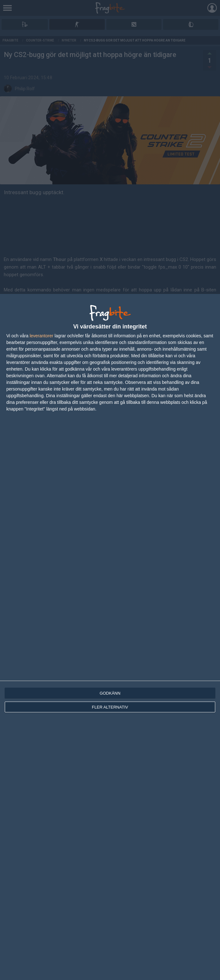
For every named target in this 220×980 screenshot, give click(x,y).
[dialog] (110, 637)
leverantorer (42, 336)
